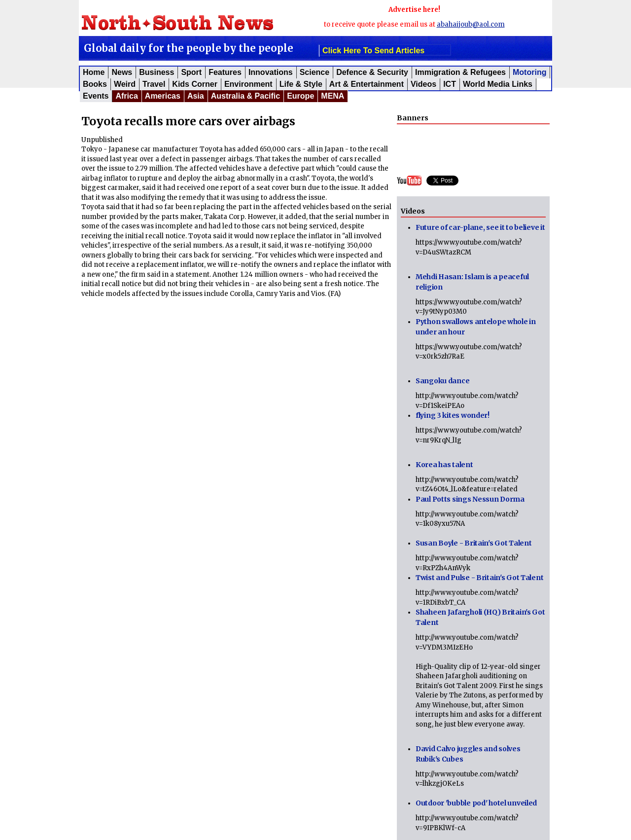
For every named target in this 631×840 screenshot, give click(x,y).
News (122, 72)
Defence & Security (372, 72)
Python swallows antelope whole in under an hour (476, 327)
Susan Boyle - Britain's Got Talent (473, 543)
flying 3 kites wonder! (453, 415)
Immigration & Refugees (460, 72)
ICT (450, 84)
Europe (300, 96)
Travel (154, 84)
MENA (333, 96)
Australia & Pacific (246, 96)
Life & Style (301, 84)
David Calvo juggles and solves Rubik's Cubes (468, 754)
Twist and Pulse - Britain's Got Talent (479, 578)
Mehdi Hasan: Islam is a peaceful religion (472, 282)
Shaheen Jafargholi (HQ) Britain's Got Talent (480, 617)
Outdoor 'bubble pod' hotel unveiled (476, 803)
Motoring (529, 72)
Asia (196, 96)
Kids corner (195, 84)
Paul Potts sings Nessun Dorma (470, 499)
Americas (163, 96)
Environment (248, 84)
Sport (191, 72)
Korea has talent (444, 465)
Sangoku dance (442, 381)
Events (96, 96)
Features (225, 72)
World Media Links (498, 84)
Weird (125, 84)
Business (157, 72)
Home (94, 72)
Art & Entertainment (367, 84)
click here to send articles (373, 51)
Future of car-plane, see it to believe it (480, 227)
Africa (126, 96)
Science (315, 72)
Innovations (271, 72)
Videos (423, 84)
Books (95, 84)
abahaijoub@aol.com (471, 24)
